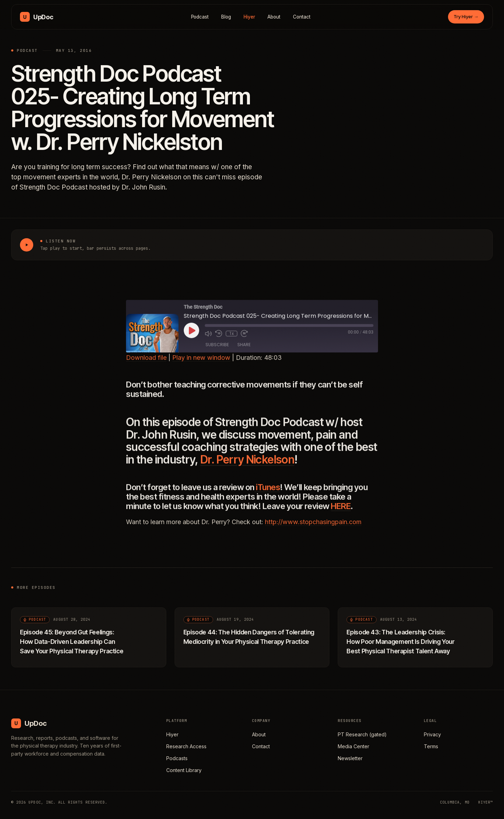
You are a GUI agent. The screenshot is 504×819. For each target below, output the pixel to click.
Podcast (200, 17)
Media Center (353, 746)
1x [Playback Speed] (232, 338)
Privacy (432, 734)
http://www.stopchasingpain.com (313, 526)
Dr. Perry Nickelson (247, 464)
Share (244, 349)
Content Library (184, 770)
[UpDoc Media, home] (37, 17)
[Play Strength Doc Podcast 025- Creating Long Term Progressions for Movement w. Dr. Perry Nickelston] (27, 245)
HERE (341, 511)
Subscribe (217, 349)
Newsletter (350, 758)
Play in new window (201, 362)
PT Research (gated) (362, 734)
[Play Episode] (191, 335)
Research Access (186, 746)
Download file (146, 362)
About (274, 17)
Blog (226, 17)
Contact (302, 17)
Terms (431, 746)
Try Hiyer (466, 16)
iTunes (267, 492)
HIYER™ (485, 802)
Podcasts (177, 758)
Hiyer (249, 17)
